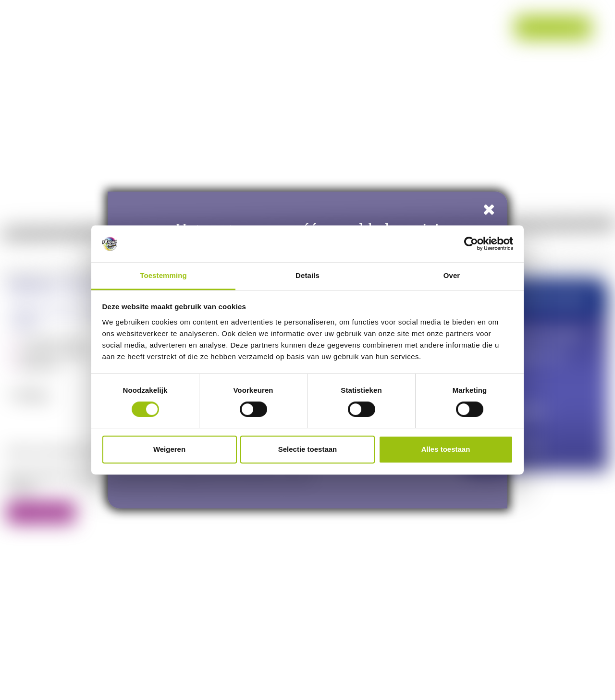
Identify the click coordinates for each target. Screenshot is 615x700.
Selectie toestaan (308, 449)
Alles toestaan (446, 449)
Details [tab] (307, 275)
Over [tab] (452, 275)
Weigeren (169, 449)
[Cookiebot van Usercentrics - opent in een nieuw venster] (471, 244)
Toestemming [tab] (163, 275)
